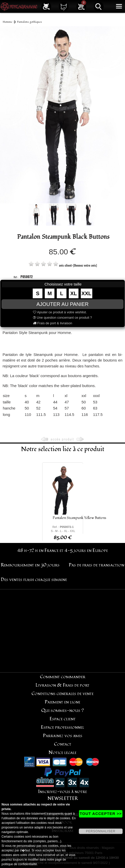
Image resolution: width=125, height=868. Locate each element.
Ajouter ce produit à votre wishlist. (60, 312)
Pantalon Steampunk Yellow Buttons (79, 518)
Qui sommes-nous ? (62, 710)
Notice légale (62, 753)
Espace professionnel (62, 727)
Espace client (63, 719)
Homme (8, 22)
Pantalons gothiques (30, 22)
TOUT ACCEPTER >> (101, 814)
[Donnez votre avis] (85, 265)
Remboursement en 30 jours (30, 565)
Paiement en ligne (62, 702)
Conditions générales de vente (62, 694)
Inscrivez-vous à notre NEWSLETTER (62, 795)
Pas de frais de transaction (96, 565)
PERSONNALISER (101, 831)
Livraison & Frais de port (62, 685)
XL (74, 293)
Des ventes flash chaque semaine (34, 580)
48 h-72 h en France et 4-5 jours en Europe (62, 550)
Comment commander (63, 677)
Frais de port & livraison (53, 323)
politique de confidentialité (19, 864)
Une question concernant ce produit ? (62, 318)
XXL (87, 293)
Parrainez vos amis (63, 736)
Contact (63, 744)
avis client (65, 265)
